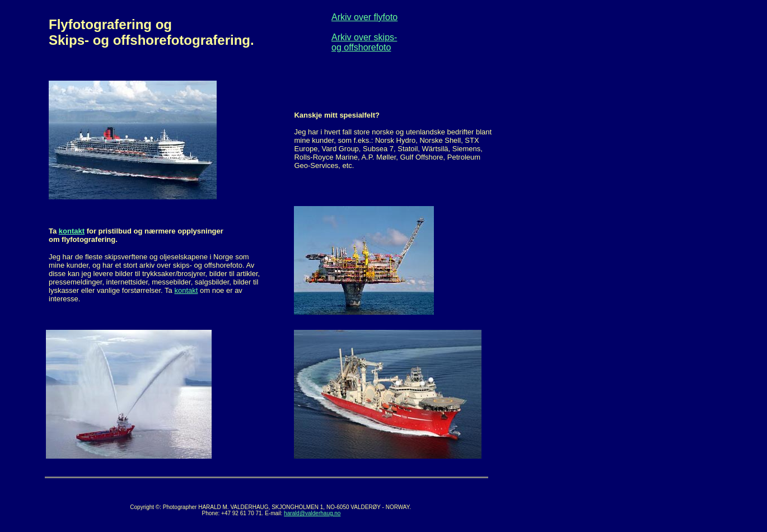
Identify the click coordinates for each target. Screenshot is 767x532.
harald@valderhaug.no (312, 513)
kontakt (72, 231)
